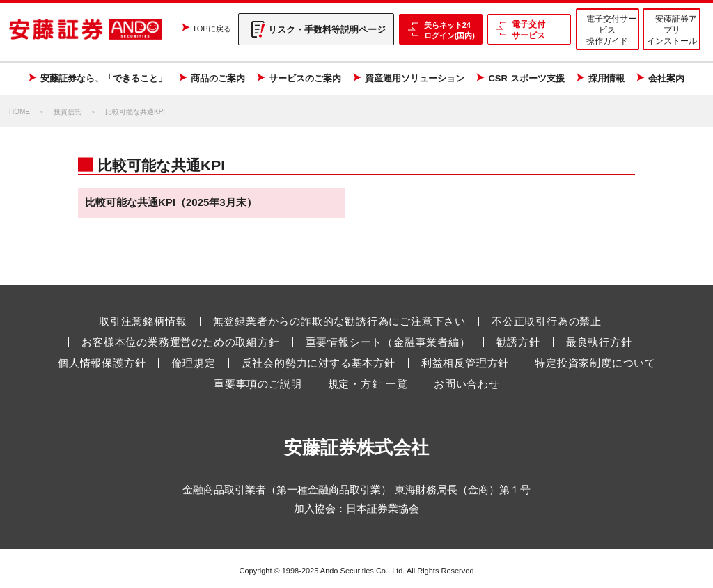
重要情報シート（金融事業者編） (388, 342)
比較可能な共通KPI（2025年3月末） (171, 202)
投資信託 (68, 112)
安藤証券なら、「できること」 (104, 78)
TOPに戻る (211, 29)
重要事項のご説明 (258, 384)
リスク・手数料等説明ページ (327, 30)
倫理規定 (193, 363)
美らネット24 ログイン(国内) (449, 30)
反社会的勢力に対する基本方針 (319, 363)
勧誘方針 (518, 342)
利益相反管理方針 (465, 363)
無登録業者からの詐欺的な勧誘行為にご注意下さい (339, 321)
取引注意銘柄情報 (143, 321)
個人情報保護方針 (102, 363)
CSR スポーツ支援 (526, 78)
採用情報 (606, 78)
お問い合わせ (467, 384)
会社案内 (666, 78)
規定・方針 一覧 (368, 384)
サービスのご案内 (305, 78)
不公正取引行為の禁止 (547, 321)
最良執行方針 (599, 342)
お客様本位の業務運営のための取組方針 (180, 342)
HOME (19, 112)
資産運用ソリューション (415, 78)
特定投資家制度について (595, 363)
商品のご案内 (218, 78)
